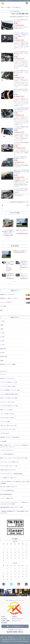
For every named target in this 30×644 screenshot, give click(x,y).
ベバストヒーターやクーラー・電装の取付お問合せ (11, 474)
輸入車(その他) (4, 356)
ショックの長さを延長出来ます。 (8, 454)
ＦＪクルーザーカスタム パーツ (7, 450)
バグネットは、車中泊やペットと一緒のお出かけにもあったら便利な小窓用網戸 (15, 482)
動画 (1, 310)
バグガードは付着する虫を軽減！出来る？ (9, 394)
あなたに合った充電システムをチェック (9, 487)
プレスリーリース (18, 619)
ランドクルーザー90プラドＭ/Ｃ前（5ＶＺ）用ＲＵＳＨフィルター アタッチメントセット (21, 110)
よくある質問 (3, 441)
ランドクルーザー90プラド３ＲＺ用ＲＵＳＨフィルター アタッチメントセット (21, 72)
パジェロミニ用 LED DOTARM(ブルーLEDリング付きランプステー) (8, 232)
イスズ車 (2, 345)
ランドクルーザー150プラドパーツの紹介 (9, 406)
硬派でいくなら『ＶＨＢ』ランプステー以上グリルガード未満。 (14, 458)
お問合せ (5, 623)
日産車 (2, 325)
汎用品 (2, 360)
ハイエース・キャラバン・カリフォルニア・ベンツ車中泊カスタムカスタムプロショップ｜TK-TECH (15, 503)
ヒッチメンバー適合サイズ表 (7, 498)
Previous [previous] (3, 227)
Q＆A (15, 617)
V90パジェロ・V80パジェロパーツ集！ (9, 426)
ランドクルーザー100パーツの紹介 (8, 386)
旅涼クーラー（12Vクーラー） (21, 251)
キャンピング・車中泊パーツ (7, 302)
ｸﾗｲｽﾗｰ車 (2, 353)
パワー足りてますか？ (5, 433)
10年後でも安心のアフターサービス (8, 470)
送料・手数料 (6, 621)
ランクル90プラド (16, 7)
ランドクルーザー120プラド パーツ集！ (9, 382)
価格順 (23, 14)
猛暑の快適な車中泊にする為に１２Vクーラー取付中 (12, 507)
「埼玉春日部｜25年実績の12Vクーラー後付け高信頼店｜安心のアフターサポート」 (15, 512)
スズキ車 (2, 341)
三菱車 (2, 329)
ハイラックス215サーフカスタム (7, 414)
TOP (2, 7)
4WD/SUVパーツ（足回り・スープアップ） (10, 298)
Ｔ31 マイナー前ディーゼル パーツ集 (9, 466)
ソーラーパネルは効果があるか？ (8, 490)
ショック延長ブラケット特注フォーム (8, 478)
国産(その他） (3, 349)
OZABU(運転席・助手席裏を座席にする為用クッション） (10, 275)
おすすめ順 (18, 14)
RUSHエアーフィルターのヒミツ (7, 378)
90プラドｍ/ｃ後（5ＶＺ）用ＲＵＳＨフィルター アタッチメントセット (21, 91)
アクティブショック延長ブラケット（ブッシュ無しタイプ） (24, 275)
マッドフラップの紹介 (5, 422)
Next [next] (27, 227)
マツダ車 (2, 333)
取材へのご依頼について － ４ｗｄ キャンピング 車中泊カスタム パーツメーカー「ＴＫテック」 (15, 446)
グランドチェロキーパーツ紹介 (7, 418)
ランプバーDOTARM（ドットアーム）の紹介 (10, 390)
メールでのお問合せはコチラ (15, 626)
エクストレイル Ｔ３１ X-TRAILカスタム (9, 462)
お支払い (5, 619)
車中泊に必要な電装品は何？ (7, 494)
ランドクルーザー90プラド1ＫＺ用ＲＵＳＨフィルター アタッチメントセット (21, 53)
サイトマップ (3, 374)
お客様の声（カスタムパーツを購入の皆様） (10, 437)
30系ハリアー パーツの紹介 (6, 410)
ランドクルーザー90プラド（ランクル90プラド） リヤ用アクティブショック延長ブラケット (21, 35)
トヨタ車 (8, 7)
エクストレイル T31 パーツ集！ (8, 402)
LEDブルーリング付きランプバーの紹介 (9, 398)
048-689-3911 (15, 632)
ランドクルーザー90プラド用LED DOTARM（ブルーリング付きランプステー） (21, 172)
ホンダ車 (2, 337)
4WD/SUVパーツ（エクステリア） (8, 294)
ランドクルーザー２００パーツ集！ (8, 429)
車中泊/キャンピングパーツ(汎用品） (8, 364)
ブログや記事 (3, 306)
